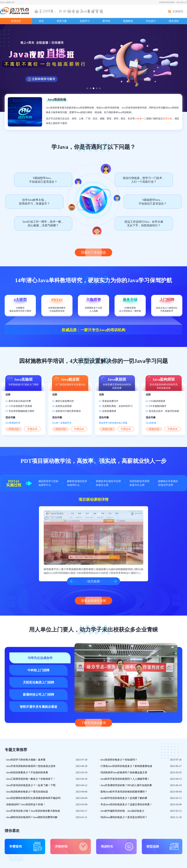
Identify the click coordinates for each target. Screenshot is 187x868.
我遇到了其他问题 (93, 252)
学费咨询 (32, 429)
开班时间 (61, 846)
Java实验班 (23, 379)
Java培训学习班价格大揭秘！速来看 (26, 760)
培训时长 (107, 846)
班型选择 (153, 846)
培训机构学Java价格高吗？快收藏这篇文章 (124, 772)
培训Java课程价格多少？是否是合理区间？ (124, 817)
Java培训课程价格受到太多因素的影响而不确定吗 (33, 798)
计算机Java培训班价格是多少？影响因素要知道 (126, 766)
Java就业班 (70, 379)
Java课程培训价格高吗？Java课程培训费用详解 (32, 817)
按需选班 (16, 21)
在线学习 (85, 21)
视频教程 (128, 21)
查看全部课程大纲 (93, 601)
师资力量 (62, 21)
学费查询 (16, 846)
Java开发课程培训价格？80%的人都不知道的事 (126, 785)
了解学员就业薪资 (93, 723)
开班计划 (14, 429)
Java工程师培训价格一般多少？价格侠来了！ (31, 779)
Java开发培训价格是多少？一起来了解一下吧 (31, 785)
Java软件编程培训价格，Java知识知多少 (122, 811)
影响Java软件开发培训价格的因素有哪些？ (124, 792)
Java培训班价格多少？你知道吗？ (119, 760)
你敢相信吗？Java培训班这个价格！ (26, 804)
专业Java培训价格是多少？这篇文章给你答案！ (126, 804)
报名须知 (174, 21)
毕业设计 (151, 21)
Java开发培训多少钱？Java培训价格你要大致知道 (33, 811)
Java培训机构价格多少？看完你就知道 (27, 792)
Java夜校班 (117, 379)
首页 (41, 21)
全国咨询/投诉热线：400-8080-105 (173, 2)
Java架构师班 (164, 379)
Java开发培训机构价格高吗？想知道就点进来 (31, 766)
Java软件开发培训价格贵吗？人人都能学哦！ (125, 779)
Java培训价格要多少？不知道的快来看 (27, 772)
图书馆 (106, 21)
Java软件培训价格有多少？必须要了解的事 (124, 798)
